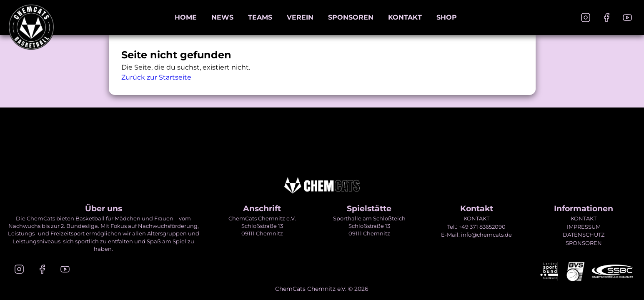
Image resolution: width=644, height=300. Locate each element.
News (222, 17)
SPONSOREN (584, 243)
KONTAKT (476, 218)
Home (186, 17)
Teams (260, 17)
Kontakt (405, 17)
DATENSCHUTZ (584, 235)
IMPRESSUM (584, 227)
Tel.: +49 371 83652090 (476, 227)
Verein (300, 17)
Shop (447, 17)
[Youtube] (627, 17)
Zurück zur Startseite (156, 77)
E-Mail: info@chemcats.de (476, 235)
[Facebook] (606, 17)
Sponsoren (351, 17)
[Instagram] (586, 17)
